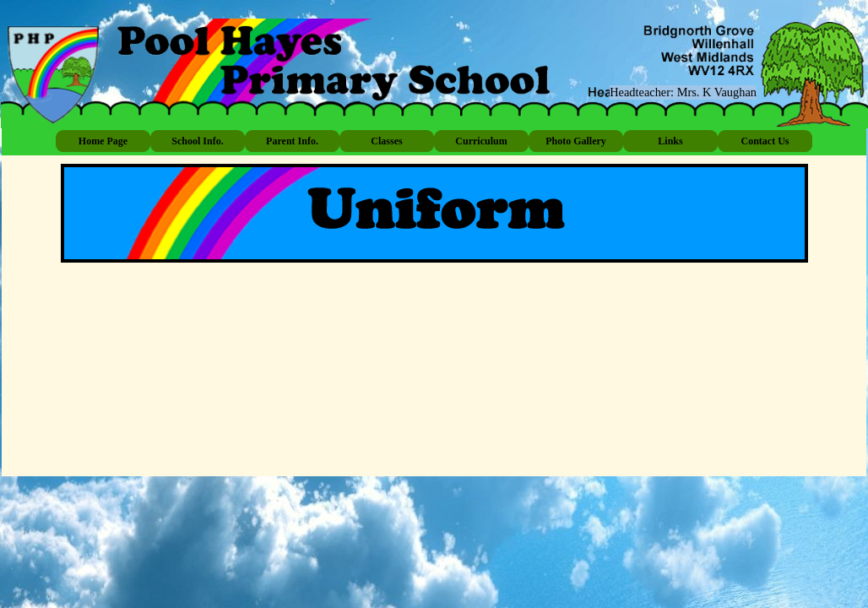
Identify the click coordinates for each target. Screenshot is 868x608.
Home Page (103, 141)
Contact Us (765, 141)
